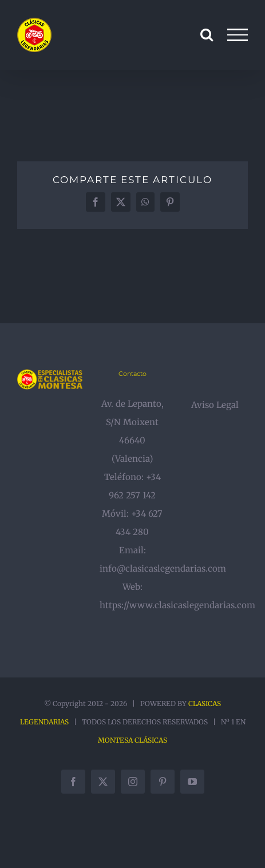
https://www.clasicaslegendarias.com (177, 605)
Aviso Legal (215, 405)
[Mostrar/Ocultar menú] (238, 35)
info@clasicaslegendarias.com (163, 568)
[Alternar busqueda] (207, 34)
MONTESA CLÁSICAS (132, 740)
